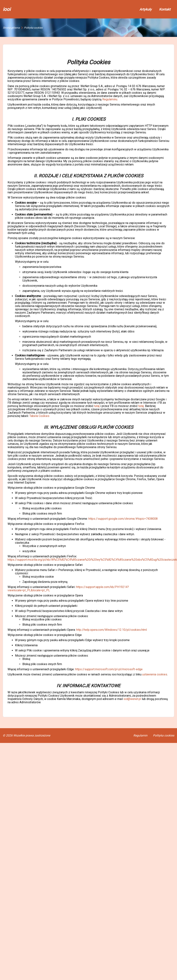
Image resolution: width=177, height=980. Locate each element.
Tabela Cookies (39, 416)
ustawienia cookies (155, 674)
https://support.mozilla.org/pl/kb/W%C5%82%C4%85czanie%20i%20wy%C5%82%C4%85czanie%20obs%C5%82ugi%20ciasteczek (92, 560)
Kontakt (165, 9)
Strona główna (11, 28)
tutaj (97, 406)
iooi (7, 9)
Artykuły (146, 9)
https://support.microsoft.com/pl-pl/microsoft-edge (109, 669)
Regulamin (140, 736)
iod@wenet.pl (132, 699)
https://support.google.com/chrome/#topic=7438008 (123, 519)
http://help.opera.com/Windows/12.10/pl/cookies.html (112, 630)
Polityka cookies (164, 736)
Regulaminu (110, 99)
